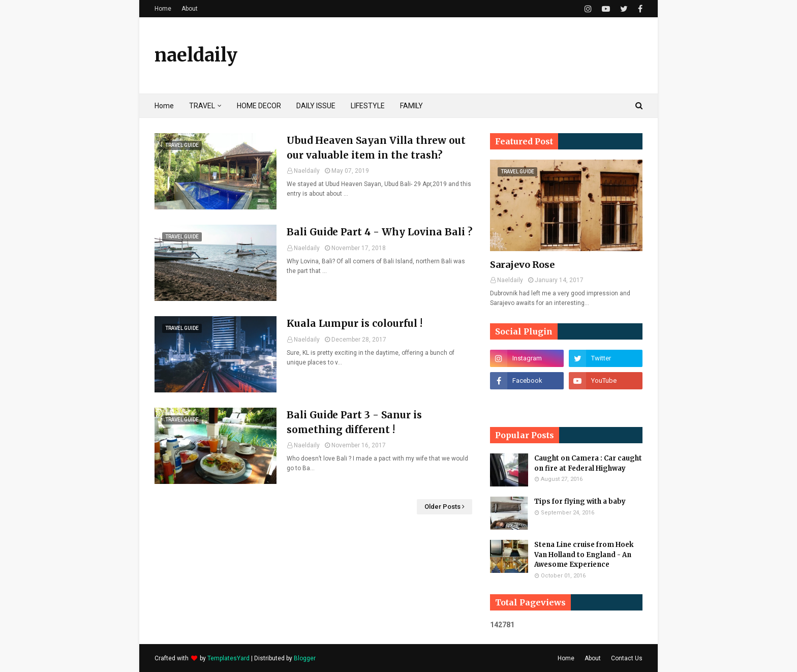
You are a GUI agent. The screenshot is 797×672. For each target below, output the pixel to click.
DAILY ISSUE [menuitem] (316, 106)
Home (163, 9)
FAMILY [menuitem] (411, 106)
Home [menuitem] (164, 106)
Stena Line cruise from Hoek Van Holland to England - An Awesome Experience (584, 555)
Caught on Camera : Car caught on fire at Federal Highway (588, 463)
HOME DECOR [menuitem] (259, 106)
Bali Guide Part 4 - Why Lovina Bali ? (379, 232)
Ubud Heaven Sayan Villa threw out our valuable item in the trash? (376, 148)
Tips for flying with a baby (580, 501)
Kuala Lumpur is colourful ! (355, 323)
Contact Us (627, 658)
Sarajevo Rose (522, 265)
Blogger (305, 658)
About (190, 9)
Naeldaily (307, 171)
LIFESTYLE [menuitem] (368, 106)
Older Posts (442, 507)
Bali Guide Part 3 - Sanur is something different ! (354, 422)
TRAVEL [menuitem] (202, 106)
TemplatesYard (228, 658)
